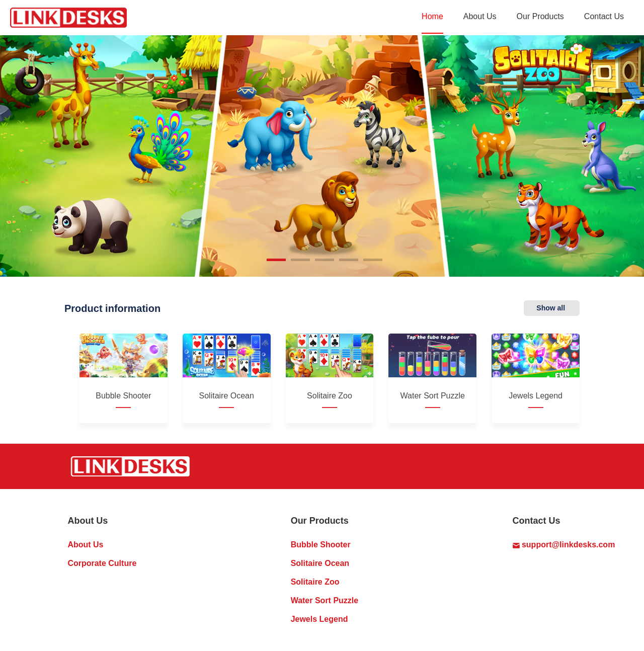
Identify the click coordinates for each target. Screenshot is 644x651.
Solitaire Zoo (315, 582)
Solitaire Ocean (320, 563)
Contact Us (604, 16)
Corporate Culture (102, 563)
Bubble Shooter (321, 545)
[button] (276, 260)
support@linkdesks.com (564, 545)
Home (432, 16)
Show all (552, 308)
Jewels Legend (319, 619)
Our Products (540, 16)
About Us (480, 16)
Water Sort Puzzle (325, 600)
